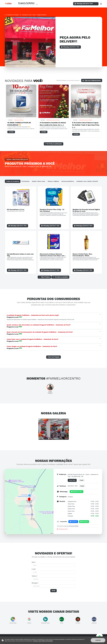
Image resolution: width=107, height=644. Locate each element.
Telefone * (35, 576)
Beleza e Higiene (53, 181)
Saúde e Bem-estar (39, 181)
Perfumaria (25, 181)
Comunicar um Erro (62, 529)
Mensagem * (35, 583)
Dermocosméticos (68, 181)
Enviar (53, 591)
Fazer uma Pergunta (53, 357)
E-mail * (34, 569)
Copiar (82, 480)
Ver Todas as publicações (54, 144)
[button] (52, 315)
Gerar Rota (72, 480)
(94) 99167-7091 (73, 486)
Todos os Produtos (13, 181)
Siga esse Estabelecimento (92, 80)
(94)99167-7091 (77, 492)
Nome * (34, 562)
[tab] (53, 316)
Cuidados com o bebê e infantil (87, 181)
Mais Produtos (44, 277)
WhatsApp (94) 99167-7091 (19, 226)
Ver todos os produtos (60, 277)
